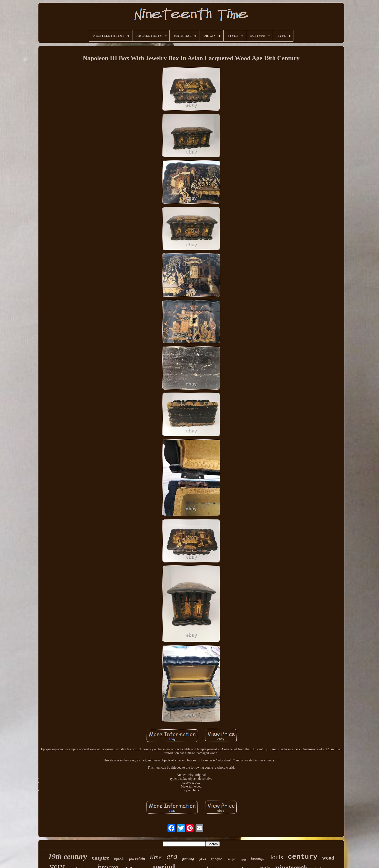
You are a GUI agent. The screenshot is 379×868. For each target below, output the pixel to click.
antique (231, 859)
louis (277, 857)
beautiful (258, 858)
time (156, 857)
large (243, 860)
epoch (119, 858)
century (303, 857)
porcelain (137, 858)
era (172, 856)
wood (328, 858)
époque (216, 859)
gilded (202, 859)
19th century (68, 857)
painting (188, 859)
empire (101, 858)
